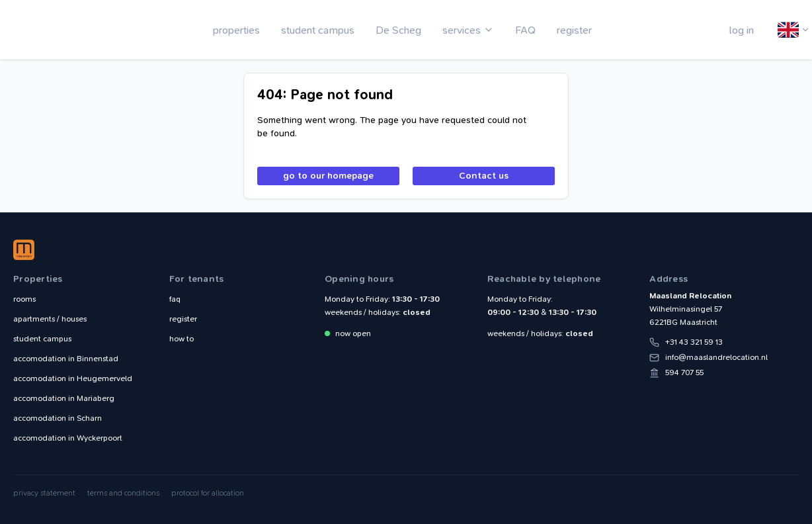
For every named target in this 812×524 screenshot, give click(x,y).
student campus (318, 30)
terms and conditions (123, 493)
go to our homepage (328, 176)
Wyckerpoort (68, 438)
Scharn (58, 418)
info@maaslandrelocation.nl (716, 357)
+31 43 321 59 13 (694, 342)
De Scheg (398, 30)
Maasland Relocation (56, 30)
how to (182, 339)
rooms (24, 299)
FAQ (525, 30)
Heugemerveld (73, 378)
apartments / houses (50, 319)
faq (175, 299)
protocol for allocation (208, 493)
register (574, 30)
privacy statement (44, 493)
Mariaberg (64, 398)
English (789, 30)
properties (236, 30)
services (462, 30)
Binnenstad (66, 359)
